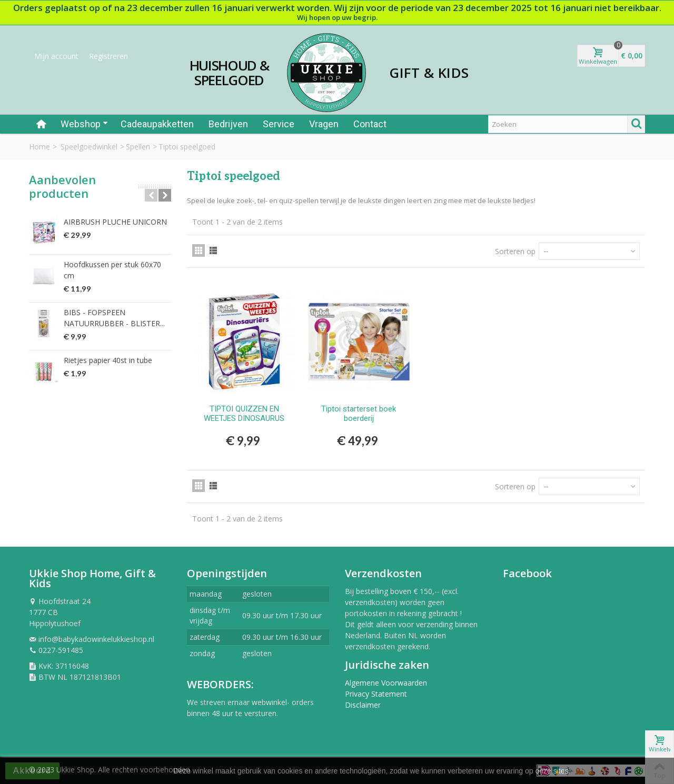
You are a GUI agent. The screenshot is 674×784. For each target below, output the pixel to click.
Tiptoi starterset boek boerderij (359, 414)
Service (279, 124)
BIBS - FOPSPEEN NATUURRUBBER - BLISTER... (114, 318)
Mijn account (56, 56)
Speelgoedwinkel (89, 147)
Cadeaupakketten (157, 124)
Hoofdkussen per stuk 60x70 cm (112, 270)
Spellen (138, 147)
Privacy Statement (376, 694)
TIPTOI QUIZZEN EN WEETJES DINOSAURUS (244, 414)
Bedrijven (228, 124)
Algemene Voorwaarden (386, 683)
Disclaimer (363, 705)
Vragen (324, 124)
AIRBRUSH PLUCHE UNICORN (115, 222)
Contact (370, 124)
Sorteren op (515, 251)
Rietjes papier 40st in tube (108, 360)
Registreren (108, 56)
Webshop (84, 124)
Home (39, 147)
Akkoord (32, 771)
